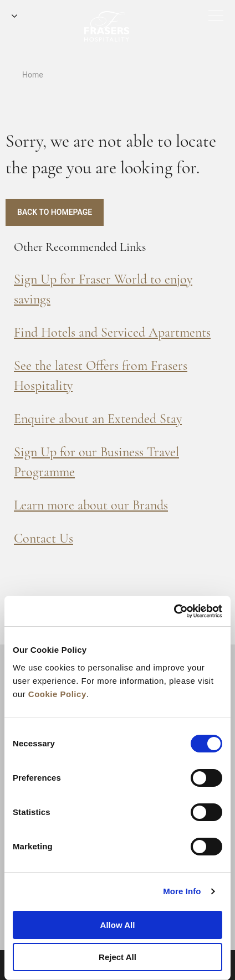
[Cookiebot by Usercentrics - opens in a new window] (174, 611)
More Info (182, 891)
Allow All (118, 925)
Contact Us (44, 538)
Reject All (117, 957)
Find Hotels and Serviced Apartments (112, 332)
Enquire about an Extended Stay (98, 419)
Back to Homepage (55, 212)
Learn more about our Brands (91, 505)
